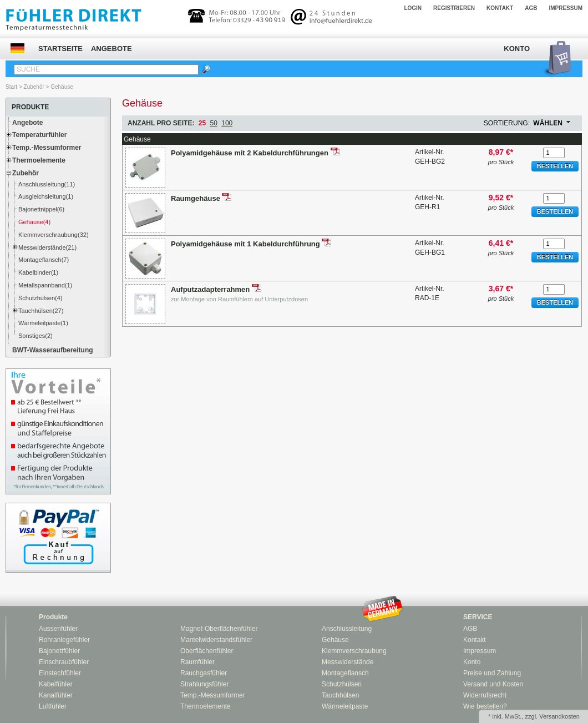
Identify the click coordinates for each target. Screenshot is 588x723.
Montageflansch (345, 673)
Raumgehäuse (196, 198)
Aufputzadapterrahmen (211, 289)
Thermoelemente (39, 160)
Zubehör (34, 87)
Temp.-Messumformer (47, 148)
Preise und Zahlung (492, 673)
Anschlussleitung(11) (47, 184)
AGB (531, 8)
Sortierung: (507, 123)
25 (202, 123)
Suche (28, 69)
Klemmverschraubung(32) (54, 235)
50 (214, 123)
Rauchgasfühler (204, 673)
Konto (517, 49)
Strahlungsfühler (204, 684)
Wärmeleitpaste (345, 706)
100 (227, 123)
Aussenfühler (58, 629)
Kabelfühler (56, 684)
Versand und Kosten (493, 684)
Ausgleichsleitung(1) (46, 196)
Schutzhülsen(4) (40, 298)
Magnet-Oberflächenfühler (219, 629)
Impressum (566, 8)
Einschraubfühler (64, 662)
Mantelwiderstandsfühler (216, 640)
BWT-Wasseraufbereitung (53, 350)
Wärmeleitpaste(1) (43, 323)
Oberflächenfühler (207, 651)
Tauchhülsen (340, 695)
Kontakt (500, 8)
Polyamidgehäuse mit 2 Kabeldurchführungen (251, 153)
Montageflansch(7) (44, 260)
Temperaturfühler (39, 135)
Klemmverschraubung (354, 651)
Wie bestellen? (485, 706)
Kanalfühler (56, 695)
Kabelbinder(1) (38, 272)
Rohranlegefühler (64, 640)
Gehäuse (62, 87)
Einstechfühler (60, 673)
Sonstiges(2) (36, 336)
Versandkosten (559, 716)
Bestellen (555, 166)
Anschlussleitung (347, 629)
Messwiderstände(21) (47, 247)
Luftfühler (53, 706)
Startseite (60, 49)
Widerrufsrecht (485, 695)
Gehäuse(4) (34, 222)
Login (413, 8)
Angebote (111, 49)
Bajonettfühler (59, 651)
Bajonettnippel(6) (41, 209)
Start (11, 87)
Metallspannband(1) (45, 285)
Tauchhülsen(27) (41, 311)
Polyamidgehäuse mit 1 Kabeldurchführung (246, 244)
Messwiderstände (348, 662)
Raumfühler (197, 662)
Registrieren (454, 8)
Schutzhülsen (342, 684)
